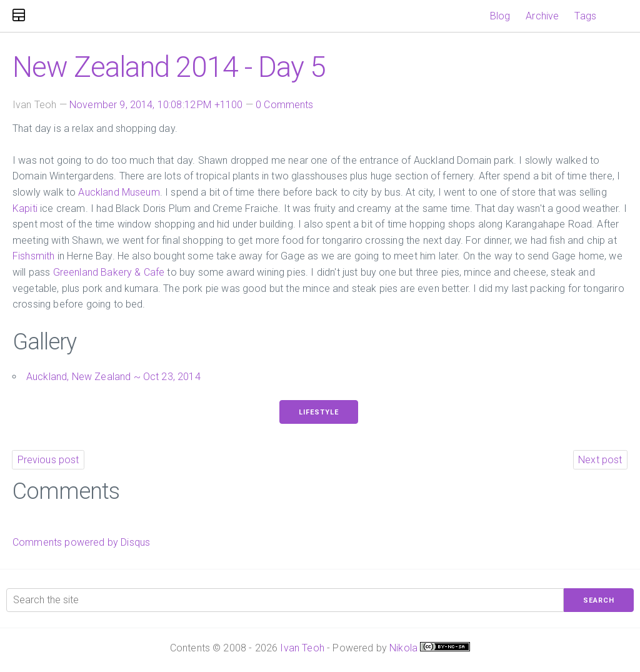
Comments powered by (81, 542)
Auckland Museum (119, 192)
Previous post (48, 460)
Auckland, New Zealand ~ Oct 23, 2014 (113, 377)
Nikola (403, 648)
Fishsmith (33, 256)
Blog (500, 16)
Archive (542, 16)
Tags (585, 16)
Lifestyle (319, 412)
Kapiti (25, 208)
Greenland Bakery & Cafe (109, 272)
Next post (600, 460)
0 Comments (285, 105)
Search (599, 600)
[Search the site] (285, 600)
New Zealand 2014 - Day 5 (169, 67)
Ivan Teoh (302, 648)
